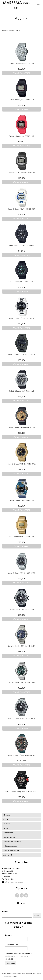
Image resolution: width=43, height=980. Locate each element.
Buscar (5, 911)
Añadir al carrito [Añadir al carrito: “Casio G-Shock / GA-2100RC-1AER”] (21, 291)
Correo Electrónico (13, 944)
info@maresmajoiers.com (13, 882)
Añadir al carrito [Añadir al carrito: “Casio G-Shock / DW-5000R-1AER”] (21, 109)
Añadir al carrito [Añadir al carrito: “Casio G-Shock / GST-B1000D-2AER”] (21, 656)
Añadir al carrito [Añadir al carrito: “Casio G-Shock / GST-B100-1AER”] (21, 619)
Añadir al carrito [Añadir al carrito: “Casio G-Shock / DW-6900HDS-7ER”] (21, 219)
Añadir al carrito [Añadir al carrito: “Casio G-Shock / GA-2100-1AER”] (21, 255)
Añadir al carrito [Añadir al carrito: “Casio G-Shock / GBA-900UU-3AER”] (21, 364)
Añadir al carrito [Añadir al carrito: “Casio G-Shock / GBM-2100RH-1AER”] (21, 437)
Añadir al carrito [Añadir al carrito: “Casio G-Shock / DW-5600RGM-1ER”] (21, 182)
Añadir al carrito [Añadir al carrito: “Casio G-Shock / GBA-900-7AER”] (21, 328)
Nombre (8, 935)
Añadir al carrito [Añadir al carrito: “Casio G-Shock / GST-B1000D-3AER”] (21, 692)
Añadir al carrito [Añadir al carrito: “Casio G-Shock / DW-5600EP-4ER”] (21, 146)
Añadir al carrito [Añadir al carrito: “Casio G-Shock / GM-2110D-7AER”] (21, 73)
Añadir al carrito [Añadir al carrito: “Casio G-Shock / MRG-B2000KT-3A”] (21, 765)
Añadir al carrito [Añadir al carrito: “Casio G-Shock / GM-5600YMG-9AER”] (21, 546)
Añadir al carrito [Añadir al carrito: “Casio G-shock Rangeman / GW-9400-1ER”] (21, 801)
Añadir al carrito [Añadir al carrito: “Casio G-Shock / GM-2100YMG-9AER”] (21, 474)
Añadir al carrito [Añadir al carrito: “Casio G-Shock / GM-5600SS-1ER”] (21, 510)
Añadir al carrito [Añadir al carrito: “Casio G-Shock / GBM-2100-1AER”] (21, 401)
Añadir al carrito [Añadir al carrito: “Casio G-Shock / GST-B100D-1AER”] (21, 728)
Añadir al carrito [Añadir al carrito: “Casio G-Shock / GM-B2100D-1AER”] (21, 583)
